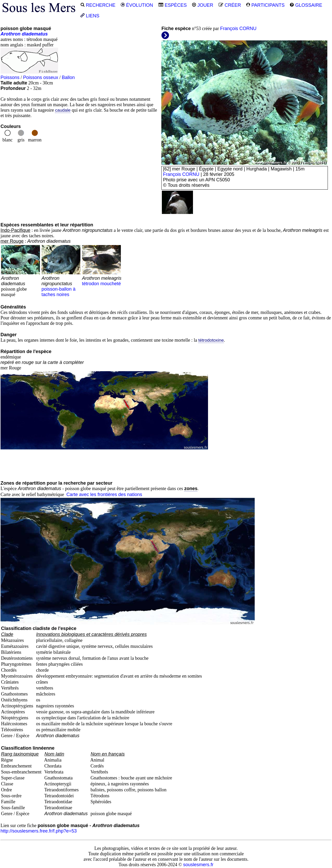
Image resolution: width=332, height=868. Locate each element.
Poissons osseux (41, 77)
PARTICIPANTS (265, 5)
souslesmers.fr (198, 865)
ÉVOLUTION (137, 5)
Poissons (10, 77)
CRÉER (230, 5)
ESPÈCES (172, 5)
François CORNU (238, 28)
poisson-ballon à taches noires (61, 284)
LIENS (90, 16)
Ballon (68, 77)
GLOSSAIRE (306, 5)
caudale (63, 110)
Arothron (11, 34)
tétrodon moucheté (102, 278)
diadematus (35, 34)
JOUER (203, 5)
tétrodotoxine (211, 340)
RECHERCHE (98, 5)
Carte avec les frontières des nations (104, 494)
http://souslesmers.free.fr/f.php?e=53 (39, 831)
